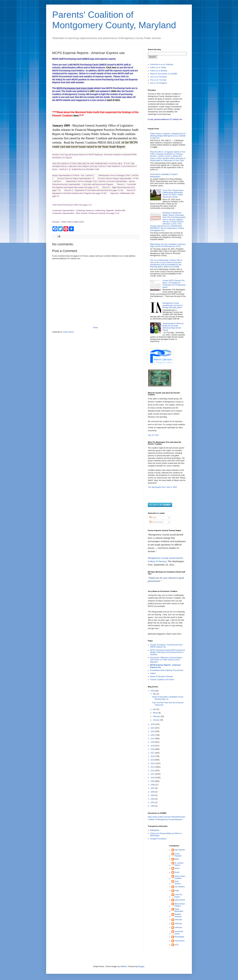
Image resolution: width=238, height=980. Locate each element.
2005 (153, 795)
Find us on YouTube (158, 80)
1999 (153, 806)
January (156, 720)
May (155, 694)
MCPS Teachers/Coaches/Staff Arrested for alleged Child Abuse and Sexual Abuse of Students (168, 652)
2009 (113, 91)
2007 (93, 91)
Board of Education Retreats (162, 677)
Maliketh (124, 966)
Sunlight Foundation (158, 839)
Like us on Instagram (159, 83)
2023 (153, 731)
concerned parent (179, 933)
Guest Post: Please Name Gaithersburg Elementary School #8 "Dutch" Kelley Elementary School (173, 194)
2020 (153, 742)
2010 (153, 778)
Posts (153, 518)
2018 (153, 749)
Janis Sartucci (178, 882)
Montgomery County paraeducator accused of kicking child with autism (173, 305)
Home (95, 328)
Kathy (177, 891)
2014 (153, 763)
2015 (153, 760)
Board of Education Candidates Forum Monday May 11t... (168, 698)
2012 (153, 771)
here (76, 116)
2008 (153, 785)
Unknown (178, 920)
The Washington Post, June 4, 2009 (162, 487)
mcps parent (180, 941)
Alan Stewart (180, 850)
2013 (153, 767)
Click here (111, 68)
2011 (153, 774)
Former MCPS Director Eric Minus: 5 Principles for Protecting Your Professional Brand (174, 284)
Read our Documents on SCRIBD (164, 74)
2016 (153, 756)
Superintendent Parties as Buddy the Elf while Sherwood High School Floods (173, 327)
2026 (153, 691)
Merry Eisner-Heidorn (180, 905)
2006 (153, 792)
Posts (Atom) (69, 332)
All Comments (156, 522)
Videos (153, 673)
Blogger (141, 966)
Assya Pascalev (178, 855)
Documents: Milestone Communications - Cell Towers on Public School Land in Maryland (167, 660)
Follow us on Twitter (158, 68)
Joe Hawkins (180, 887)
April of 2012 (113, 100)
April (155, 709)
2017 (153, 753)
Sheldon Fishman (178, 915)
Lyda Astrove (180, 900)
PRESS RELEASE (109, 142)
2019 (153, 746)
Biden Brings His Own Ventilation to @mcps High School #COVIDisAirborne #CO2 (168, 245)
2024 (153, 728)
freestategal (179, 937)
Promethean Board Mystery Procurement (167, 670)
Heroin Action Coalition (180, 877)
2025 (153, 724)
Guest (177, 868)
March (156, 713)
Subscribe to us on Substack (162, 64)
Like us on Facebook (159, 77)
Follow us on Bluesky (159, 71)
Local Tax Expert (178, 896)
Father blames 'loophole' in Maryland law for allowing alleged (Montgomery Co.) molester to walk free (168, 136)
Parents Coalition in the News (162, 680)
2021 (153, 739)
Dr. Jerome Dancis (179, 864)
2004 (153, 799)
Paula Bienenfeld (179, 910)
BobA (177, 859)
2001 (153, 802)
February (157, 716)
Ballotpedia (155, 830)
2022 (153, 735)
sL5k (176, 945)
